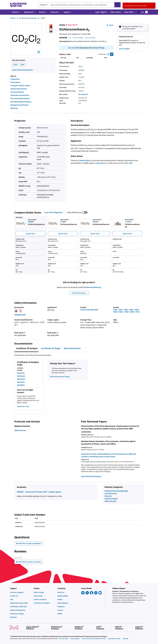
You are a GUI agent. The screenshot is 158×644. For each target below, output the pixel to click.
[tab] (15, 18)
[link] (21, 592)
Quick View (30, 234)
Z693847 (20, 492)
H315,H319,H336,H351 (89, 310)
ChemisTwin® (85, 160)
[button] (101, 12)
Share (110, 25)
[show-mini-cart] (143, 12)
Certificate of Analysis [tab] (27, 348)
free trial (129, 163)
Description (15, 82)
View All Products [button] (79, 293)
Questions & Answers (20, 105)
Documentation (17, 92)
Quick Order (129, 12)
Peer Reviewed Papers (20, 98)
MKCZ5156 (21, 373)
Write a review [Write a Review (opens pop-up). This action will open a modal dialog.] (78, 38)
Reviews (14, 108)
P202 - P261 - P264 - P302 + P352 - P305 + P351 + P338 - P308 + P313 (126, 311)
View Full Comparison (54, 212)
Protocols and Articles (20, 95)
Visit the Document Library (60, 377)
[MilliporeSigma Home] (18, 5)
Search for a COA (23, 406)
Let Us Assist (124, 49)
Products (13, 18)
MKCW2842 (21, 376)
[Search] (117, 5)
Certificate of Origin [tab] (51, 348)
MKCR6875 (21, 385)
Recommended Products (21, 102)
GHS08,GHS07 (20, 315)
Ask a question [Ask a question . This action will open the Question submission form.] (90, 38)
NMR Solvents (20, 430)
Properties (15, 79)
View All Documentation (22, 70)
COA (15, 64)
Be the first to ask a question (29, 543)
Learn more (101, 163)
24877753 (81, 84)
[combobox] (80, 5)
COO (23, 64)
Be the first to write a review (29, 562)
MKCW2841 (21, 379)
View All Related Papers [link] (91, 476)
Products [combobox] (43, 5)
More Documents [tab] (72, 348)
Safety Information (19, 89)
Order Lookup (116, 12)
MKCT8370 (21, 382)
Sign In (71, 48)
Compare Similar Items (20, 86)
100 (38, 132)
